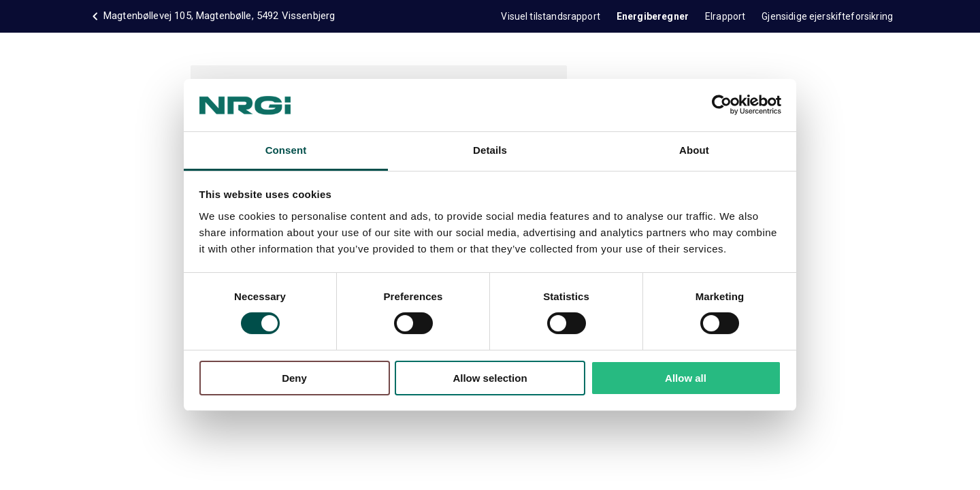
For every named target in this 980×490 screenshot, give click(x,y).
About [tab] (694, 150)
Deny (294, 378)
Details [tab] (490, 150)
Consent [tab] (286, 150)
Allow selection (490, 378)
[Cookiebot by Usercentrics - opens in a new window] (722, 105)
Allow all (686, 378)
